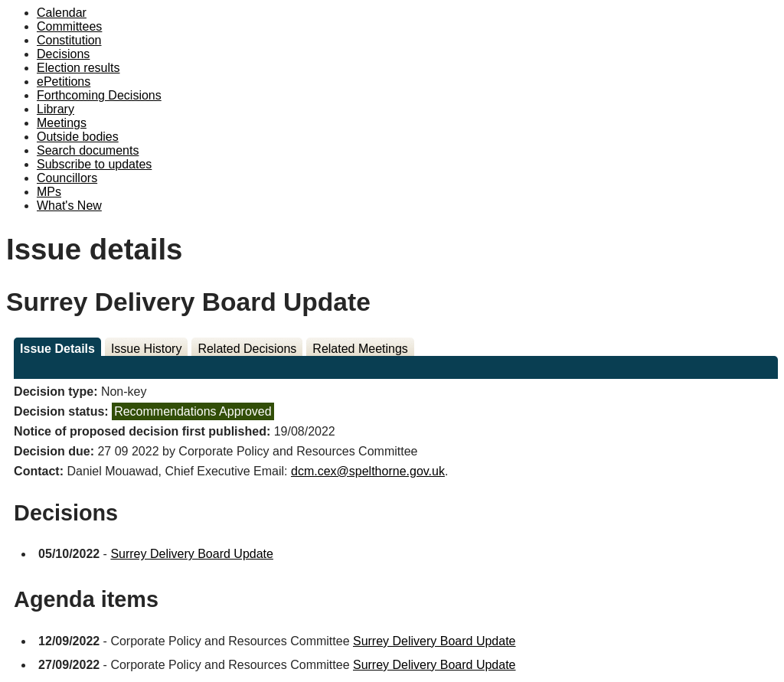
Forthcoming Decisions (99, 95)
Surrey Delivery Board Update (192, 554)
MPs (49, 192)
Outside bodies (78, 137)
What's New (69, 206)
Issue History (146, 349)
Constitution (69, 40)
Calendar (62, 13)
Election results (78, 68)
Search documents (88, 150)
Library (56, 109)
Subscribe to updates (94, 164)
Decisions (63, 54)
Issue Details (57, 349)
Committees (69, 26)
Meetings (62, 123)
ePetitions (64, 82)
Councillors (67, 178)
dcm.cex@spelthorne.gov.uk (368, 471)
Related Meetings (360, 349)
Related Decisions (247, 349)
